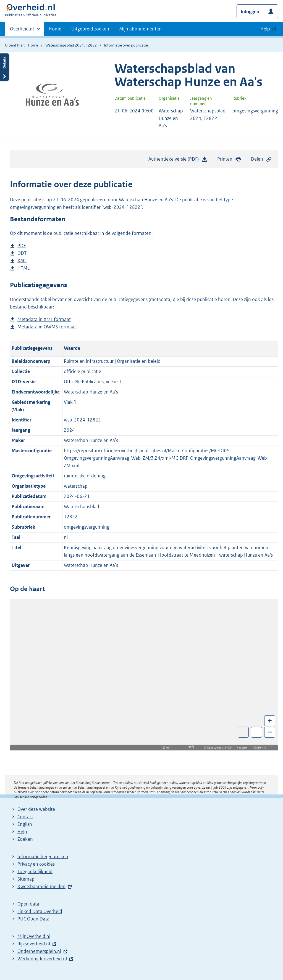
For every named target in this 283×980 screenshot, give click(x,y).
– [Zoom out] (270, 732)
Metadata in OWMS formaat (47, 327)
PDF (22, 246)
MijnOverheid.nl (34, 936)
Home (55, 29)
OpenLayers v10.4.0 (220, 748)
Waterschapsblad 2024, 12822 (71, 45)
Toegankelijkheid (35, 871)
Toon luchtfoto (243, 732)
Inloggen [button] (250, 12)
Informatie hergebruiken (43, 856)
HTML (23, 268)
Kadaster (243, 748)
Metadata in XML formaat (44, 319)
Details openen (4, 67)
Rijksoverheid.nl (34, 944)
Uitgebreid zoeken (90, 29)
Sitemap (26, 879)
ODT (22, 253)
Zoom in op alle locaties (257, 732)
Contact (25, 817)
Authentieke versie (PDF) (178, 160)
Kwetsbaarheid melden (41, 886)
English (25, 824)
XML (22, 261)
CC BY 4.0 (262, 748)
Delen (261, 159)
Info (192, 747)
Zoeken (25, 839)
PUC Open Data (33, 919)
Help (22, 832)
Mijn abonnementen (140, 29)
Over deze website (36, 809)
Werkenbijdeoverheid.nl (42, 959)
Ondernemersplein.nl (39, 951)
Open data (28, 904)
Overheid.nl (22, 30)
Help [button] (265, 29)
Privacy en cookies (36, 864)
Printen (229, 159)
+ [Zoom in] (270, 720)
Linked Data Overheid (40, 911)
